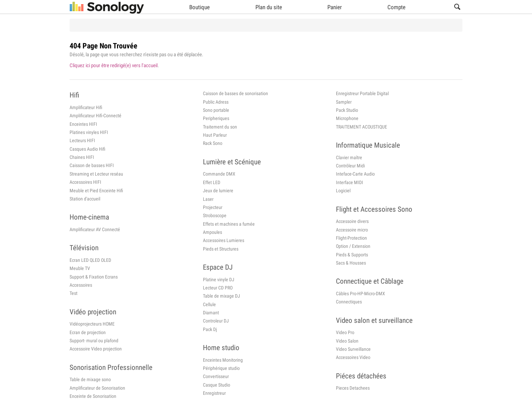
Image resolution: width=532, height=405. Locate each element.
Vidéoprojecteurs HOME (92, 324)
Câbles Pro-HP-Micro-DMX (360, 294)
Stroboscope (215, 215)
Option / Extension (353, 246)
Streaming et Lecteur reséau (96, 174)
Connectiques (349, 302)
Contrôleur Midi (350, 166)
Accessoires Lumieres (224, 240)
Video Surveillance (353, 349)
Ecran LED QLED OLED (90, 260)
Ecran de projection (88, 332)
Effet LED (212, 182)
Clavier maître (349, 157)
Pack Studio (347, 110)
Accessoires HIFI (85, 182)
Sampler (344, 102)
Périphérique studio (221, 368)
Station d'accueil (85, 199)
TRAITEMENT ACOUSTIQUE (361, 127)
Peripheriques (216, 118)
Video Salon (347, 341)
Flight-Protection (351, 238)
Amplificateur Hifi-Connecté (95, 116)
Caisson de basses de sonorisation (235, 93)
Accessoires (81, 285)
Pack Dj (210, 329)
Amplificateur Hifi (86, 107)
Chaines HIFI (82, 157)
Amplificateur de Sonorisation (97, 388)
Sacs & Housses (351, 263)
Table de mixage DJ (221, 296)
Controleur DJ (216, 321)
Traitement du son (220, 127)
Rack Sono (213, 143)
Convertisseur (216, 376)
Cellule (209, 304)
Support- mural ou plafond (94, 341)
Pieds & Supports (352, 255)
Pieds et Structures (221, 249)
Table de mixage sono (90, 379)
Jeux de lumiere (218, 191)
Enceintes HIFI (83, 124)
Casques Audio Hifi (87, 149)
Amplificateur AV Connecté (95, 229)
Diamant (211, 313)
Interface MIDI (350, 182)
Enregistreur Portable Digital (362, 93)
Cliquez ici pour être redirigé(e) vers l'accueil (114, 65)
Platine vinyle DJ (219, 280)
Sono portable (216, 110)
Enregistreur (214, 393)
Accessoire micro (352, 230)
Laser (208, 199)
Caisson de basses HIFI (92, 165)
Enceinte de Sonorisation (93, 396)
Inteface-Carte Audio (355, 174)
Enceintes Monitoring (223, 360)
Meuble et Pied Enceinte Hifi (96, 191)
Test (73, 293)
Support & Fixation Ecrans (94, 277)
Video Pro (345, 332)
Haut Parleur (215, 135)
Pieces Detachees (353, 388)
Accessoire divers (352, 221)
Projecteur (213, 207)
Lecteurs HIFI (82, 140)
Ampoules (212, 232)
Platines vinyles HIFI (89, 132)
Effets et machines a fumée (229, 224)
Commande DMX (219, 174)
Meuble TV (80, 268)
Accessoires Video (353, 357)
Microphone (347, 118)
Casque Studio (217, 385)
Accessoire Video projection (96, 349)
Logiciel (343, 191)
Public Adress (216, 102)
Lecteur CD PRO (218, 288)
